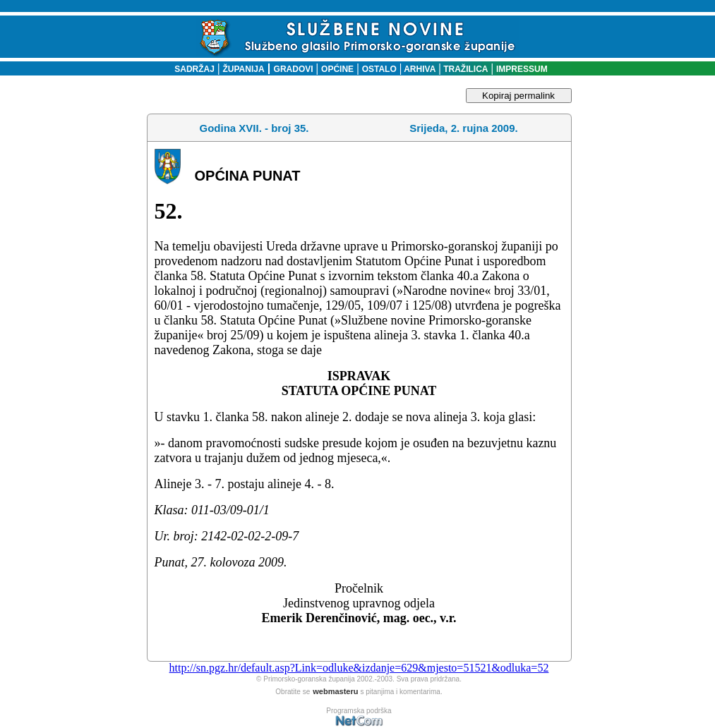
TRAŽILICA (465, 69)
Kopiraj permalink (518, 96)
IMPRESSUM (522, 69)
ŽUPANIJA (244, 69)
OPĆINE (337, 69)
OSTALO (379, 69)
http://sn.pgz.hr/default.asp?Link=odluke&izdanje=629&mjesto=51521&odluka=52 (359, 668)
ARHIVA (419, 69)
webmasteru (335, 691)
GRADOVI (294, 69)
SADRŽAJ (191, 69)
